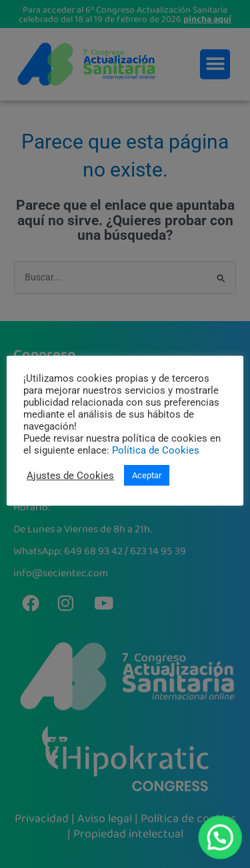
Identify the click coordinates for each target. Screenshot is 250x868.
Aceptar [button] (147, 475)
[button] (221, 839)
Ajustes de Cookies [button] (70, 476)
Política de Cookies (156, 450)
